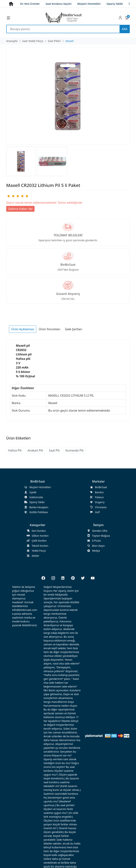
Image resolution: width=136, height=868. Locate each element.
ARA (125, 29)
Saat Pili (54, 450)
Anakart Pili (35, 450)
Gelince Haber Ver (20, 209)
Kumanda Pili (74, 450)
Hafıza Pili (15, 450)
